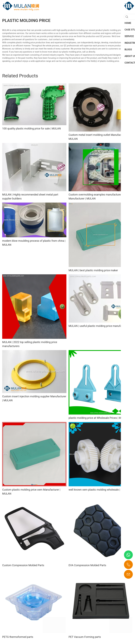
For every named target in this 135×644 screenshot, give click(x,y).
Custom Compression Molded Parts (23, 565)
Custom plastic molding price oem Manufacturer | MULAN (31, 492)
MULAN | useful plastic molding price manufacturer (99, 326)
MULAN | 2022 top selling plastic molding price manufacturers (30, 344)
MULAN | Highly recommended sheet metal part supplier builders (30, 197)
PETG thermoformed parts (18, 637)
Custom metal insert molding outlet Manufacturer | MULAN (98, 137)
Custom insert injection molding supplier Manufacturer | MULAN (34, 398)
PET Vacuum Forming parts (85, 637)
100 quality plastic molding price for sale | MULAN (32, 128)
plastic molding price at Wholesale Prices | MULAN (98, 418)
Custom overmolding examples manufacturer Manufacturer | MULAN (95, 197)
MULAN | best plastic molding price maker (93, 270)
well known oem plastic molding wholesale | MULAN (99, 490)
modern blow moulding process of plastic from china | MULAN (34, 243)
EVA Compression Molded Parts (87, 565)
